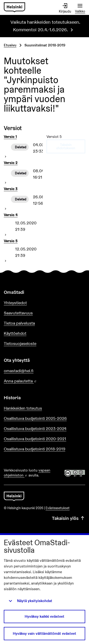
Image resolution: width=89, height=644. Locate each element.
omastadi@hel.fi (19, 371)
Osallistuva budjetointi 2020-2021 (35, 439)
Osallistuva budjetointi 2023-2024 (35, 429)
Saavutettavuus (18, 313)
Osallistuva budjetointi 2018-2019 (35, 449)
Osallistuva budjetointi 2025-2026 (35, 418)
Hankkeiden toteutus (23, 408)
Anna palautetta (34, 381)
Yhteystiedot (15, 303)
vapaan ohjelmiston (27, 473)
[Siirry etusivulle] (14, 7)
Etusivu (10, 45)
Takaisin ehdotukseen (66, 146)
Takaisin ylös (69, 518)
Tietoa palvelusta (19, 323)
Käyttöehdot (15, 333)
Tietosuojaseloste (20, 343)
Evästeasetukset (58, 508)
